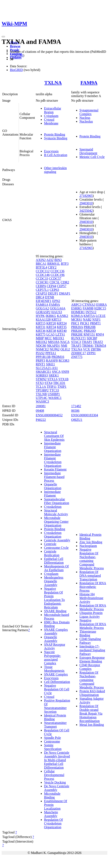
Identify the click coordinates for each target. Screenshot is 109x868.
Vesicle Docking (55, 782)
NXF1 (96, 320)
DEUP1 (53, 293)
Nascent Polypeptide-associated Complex (53, 658)
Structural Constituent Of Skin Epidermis (54, 436)
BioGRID (16, 70)
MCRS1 (77, 320)
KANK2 (62, 316)
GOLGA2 (42, 308)
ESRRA (101, 305)
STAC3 (76, 342)
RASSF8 (52, 361)
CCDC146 (43, 275)
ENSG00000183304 (85, 415)
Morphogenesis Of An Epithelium (56, 568)
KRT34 (51, 327)
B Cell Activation (56, 155)
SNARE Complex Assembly (56, 631)
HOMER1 (78, 312)
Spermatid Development (88, 151)
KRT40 (62, 331)
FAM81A (42, 305)
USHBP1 (54, 394)
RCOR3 (64, 361)
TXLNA (53, 83)
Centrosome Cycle (56, 548)
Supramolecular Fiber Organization (57, 501)
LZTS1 (60, 334)
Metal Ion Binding (92, 725)
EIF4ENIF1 (44, 301)
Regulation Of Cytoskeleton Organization (53, 823)
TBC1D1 (59, 383)
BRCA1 (41, 264)
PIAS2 (40, 353)
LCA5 (50, 334)
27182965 (86, 196)
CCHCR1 (42, 282)
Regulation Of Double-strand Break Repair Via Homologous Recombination (91, 713)
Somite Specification (53, 747)
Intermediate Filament (52, 494)
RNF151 (89, 334)
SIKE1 (50, 364)
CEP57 (62, 286)
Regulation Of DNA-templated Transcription (90, 576)
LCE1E (101, 316)
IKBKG (51, 316)
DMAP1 (65, 293)
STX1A (52, 379)
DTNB (50, 297)
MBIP (40, 338)
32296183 (17, 55)
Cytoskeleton (53, 507)
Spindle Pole (52, 738)
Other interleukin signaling (55, 170)
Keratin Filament (55, 469)
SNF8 (65, 372)
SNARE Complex (56, 674)
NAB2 (87, 320)
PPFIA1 (51, 353)
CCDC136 (57, 271)
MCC (48, 338)
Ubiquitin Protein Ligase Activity (91, 615)
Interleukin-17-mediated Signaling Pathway (92, 650)
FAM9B (88, 308)
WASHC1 (55, 398)
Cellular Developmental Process (54, 775)
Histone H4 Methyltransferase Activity (91, 598)
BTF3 (65, 264)
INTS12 (91, 312)
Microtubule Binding (52, 795)
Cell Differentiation (57, 682)
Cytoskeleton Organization (53, 535)
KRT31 (41, 327)
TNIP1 (62, 387)
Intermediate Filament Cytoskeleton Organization (53, 460)
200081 (41, 406)
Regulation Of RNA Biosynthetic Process (93, 587)
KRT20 (51, 323)
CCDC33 (42, 279)
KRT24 (62, 323)
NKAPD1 (53, 346)
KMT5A (89, 316)
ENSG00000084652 (49, 415)
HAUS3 (57, 312)
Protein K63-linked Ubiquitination (92, 693)
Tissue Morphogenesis (54, 669)
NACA (65, 342)
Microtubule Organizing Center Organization (56, 522)
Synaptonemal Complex (89, 112)
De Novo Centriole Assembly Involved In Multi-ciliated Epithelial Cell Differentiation (57, 760)
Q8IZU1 (77, 420)
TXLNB (41, 394)
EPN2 (56, 301)
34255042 (86, 211)
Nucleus (85, 118)
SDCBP (92, 338)
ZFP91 (91, 353)
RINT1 (40, 364)
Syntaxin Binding (56, 138)
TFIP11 (52, 387)
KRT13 (56, 320)
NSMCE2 (42, 349)
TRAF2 (98, 342)
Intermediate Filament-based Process (54, 477)
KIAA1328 (43, 320)
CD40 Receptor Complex (90, 667)
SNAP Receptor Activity (55, 646)
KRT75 (41, 334)
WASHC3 (42, 401)
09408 (40, 411)
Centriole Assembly (57, 540)
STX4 (48, 383)
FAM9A (89, 83)
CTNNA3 (89, 305)
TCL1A (41, 387)
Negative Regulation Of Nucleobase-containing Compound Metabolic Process (92, 559)
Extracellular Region (53, 110)
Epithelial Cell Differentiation (54, 561)
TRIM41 (88, 346)
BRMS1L (54, 264)
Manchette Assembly (51, 814)
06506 (75, 411)
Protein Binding (55, 134)
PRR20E (77, 334)
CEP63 (54, 290)
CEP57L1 (42, 290)
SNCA (56, 372)
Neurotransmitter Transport (55, 725)
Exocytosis (51, 151)
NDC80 (41, 346)
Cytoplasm (51, 116)
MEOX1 (58, 338)
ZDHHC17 (78, 353)
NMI (64, 346)
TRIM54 (100, 346)
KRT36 (41, 331)
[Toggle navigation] (3, 37)
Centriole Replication (52, 553)
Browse (15, 46)
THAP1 (87, 342)
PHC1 (75, 323)
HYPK (40, 316)
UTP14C (42, 398)
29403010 (86, 203)
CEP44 (51, 286)
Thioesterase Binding (88, 633)
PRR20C (77, 331)
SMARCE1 (43, 372)
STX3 (40, 383)
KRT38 (51, 331)
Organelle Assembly (51, 639)
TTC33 (54, 390)
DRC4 (40, 297)
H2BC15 (100, 308)
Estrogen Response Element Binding (92, 659)
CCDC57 (55, 279)
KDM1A (77, 316)
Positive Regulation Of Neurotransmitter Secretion (57, 706)
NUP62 (55, 349)
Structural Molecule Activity (56, 512)
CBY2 (52, 267)
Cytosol (49, 120)
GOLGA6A (58, 308)
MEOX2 (41, 342)
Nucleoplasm (88, 546)
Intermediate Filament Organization (53, 447)
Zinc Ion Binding (91, 542)
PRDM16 (58, 357)
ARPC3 (76, 305)
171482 (76, 406)
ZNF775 (77, 357)
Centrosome (52, 741)
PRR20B (90, 327)
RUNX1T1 (78, 338)
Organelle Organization (53, 486)
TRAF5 (76, 346)
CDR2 (65, 282)
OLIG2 (65, 349)
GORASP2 (43, 312)
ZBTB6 (96, 349)
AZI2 (50, 260)
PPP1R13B (43, 357)
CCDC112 (43, 271)
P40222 (41, 420)
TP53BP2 (42, 390)
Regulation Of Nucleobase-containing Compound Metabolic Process (92, 680)
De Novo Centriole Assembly (57, 788)
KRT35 (62, 327)
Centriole (50, 544)
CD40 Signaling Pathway (90, 641)
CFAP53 (41, 293)
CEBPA (41, 286)
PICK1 (85, 323)
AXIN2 (41, 260)
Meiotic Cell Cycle (92, 157)
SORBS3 (42, 375)
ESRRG (77, 308)
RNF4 (100, 334)
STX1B (63, 379)
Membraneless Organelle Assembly (54, 581)
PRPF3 (40, 361)
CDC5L (55, 282)
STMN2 (41, 379)
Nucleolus (86, 121)
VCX (86, 349)
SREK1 (54, 375)
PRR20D (90, 331)
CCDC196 (57, 275)
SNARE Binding (55, 611)
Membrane (51, 123)
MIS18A (54, 342)
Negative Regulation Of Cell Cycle (57, 689)
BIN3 (58, 260)
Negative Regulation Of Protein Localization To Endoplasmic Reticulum (54, 598)
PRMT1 (96, 323)
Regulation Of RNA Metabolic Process (93, 607)
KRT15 (41, 323)
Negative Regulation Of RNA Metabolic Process (93, 624)
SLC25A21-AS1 (47, 368)
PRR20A (77, 327)
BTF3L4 (41, 267)
